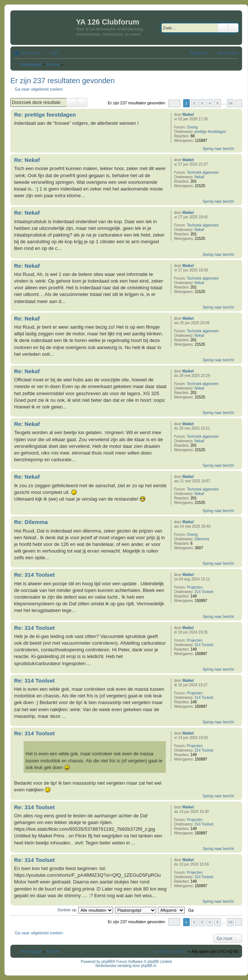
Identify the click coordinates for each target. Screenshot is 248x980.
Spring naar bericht (219, 149)
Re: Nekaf (27, 160)
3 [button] (202, 103)
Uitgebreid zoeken (233, 28)
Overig (192, 127)
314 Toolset (204, 592)
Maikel (188, 115)
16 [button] (230, 103)
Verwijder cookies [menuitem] (170, 951)
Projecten (195, 587)
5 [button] (218, 103)
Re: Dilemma (31, 522)
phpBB (107, 962)
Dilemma (202, 539)
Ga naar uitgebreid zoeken (39, 89)
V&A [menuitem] (55, 53)
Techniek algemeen (203, 172)
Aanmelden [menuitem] (228, 53)
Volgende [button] (239, 103)
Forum (53, 951)
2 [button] (194, 103)
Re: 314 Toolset (34, 575)
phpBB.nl (148, 966)
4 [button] (210, 103)
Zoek (223, 28)
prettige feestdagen (211, 132)
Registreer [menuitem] (199, 53)
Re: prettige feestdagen (45, 115)
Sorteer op (67, 910)
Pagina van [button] (174, 103)
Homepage (31, 951)
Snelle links (31, 53)
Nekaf (199, 177)
